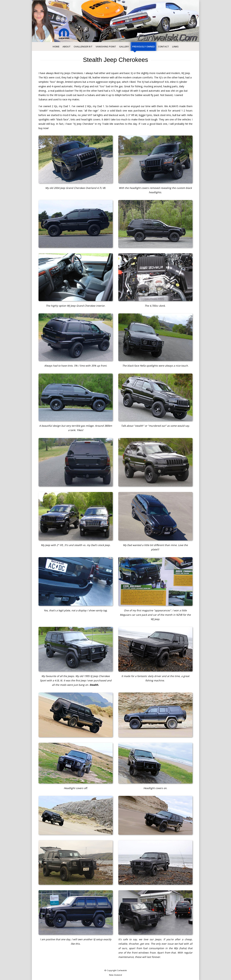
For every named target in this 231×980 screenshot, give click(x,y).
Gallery (124, 47)
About (67, 47)
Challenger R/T (83, 47)
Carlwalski (122, 970)
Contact (163, 47)
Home (56, 47)
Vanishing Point (106, 47)
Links (175, 47)
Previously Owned (143, 47)
